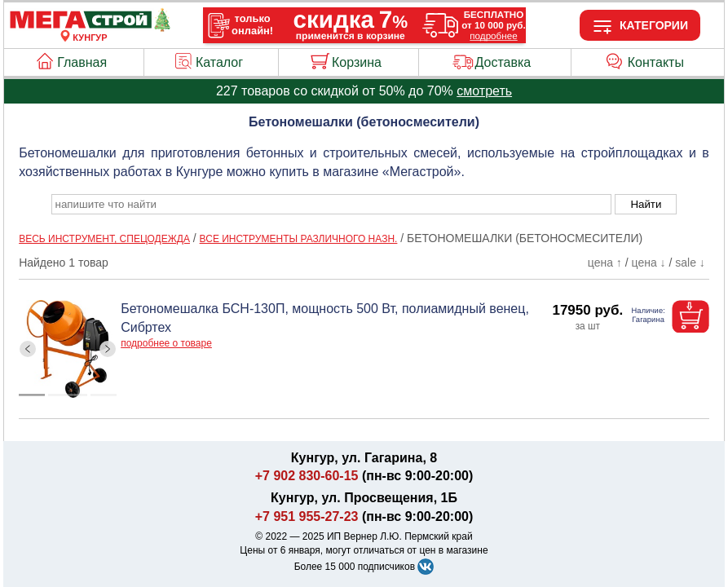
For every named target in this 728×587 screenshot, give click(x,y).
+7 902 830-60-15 (307, 476)
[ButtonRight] (108, 349)
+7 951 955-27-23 (307, 516)
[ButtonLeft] (28, 349)
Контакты (656, 62)
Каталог (219, 62)
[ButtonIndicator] (68, 391)
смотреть (484, 91)
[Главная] (90, 28)
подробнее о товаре (166, 343)
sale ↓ (690, 263)
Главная (82, 62)
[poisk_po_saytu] (331, 204)
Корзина (357, 62)
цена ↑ (605, 263)
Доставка (503, 62)
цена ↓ (649, 263)
